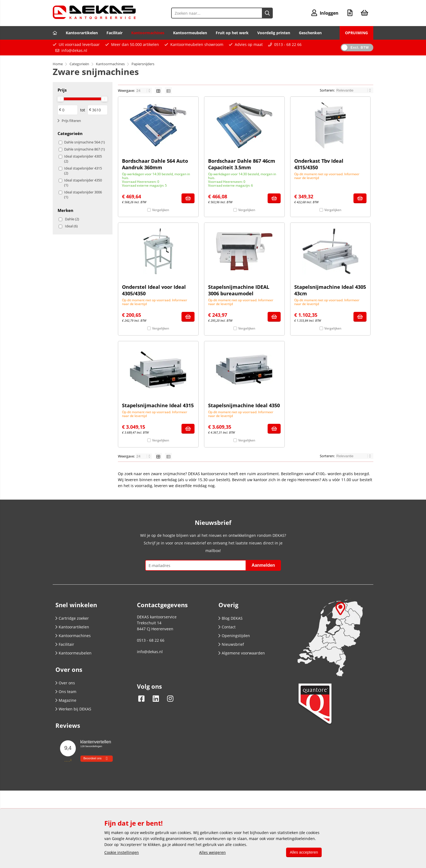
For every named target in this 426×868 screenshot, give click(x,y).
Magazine (66, 700)
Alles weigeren (212, 852)
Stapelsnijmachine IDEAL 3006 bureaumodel (239, 290)
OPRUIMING (356, 33)
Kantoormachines (148, 33)
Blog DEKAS (231, 618)
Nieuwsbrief (231, 644)
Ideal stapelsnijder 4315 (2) (83, 171)
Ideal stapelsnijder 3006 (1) (83, 195)
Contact (227, 627)
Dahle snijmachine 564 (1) (84, 142)
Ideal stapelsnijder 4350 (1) (83, 183)
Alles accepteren (303, 852)
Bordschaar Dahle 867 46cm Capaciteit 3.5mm (242, 164)
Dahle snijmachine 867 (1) (84, 149)
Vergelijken (161, 210)
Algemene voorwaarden (242, 653)
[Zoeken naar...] (267, 13)
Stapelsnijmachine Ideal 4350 (244, 405)
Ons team (66, 692)
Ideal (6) (71, 226)
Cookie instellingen (122, 852)
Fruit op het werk (232, 33)
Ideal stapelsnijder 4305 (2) (83, 159)
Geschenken (310, 33)
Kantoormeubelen (190, 33)
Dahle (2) (72, 219)
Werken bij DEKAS (73, 709)
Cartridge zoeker (72, 618)
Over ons (65, 683)
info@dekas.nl (74, 50)
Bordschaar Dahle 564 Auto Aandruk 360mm (155, 164)
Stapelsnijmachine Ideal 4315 (158, 405)
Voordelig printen (274, 33)
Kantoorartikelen (82, 33)
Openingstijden (234, 636)
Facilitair (115, 33)
